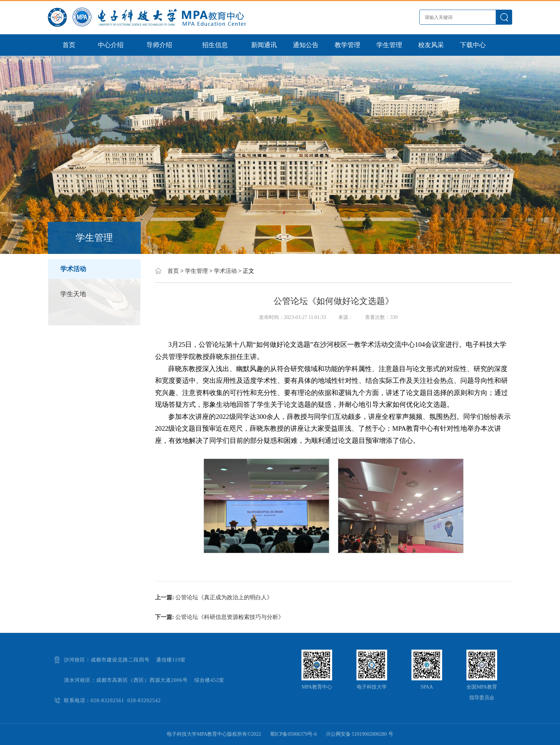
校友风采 (431, 45)
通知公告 (306, 45)
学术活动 (73, 269)
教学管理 (347, 45)
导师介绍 (159, 45)
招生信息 (215, 45)
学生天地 (73, 294)
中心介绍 (111, 45)
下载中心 (473, 45)
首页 (69, 45)
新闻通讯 (264, 45)
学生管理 (389, 45)
